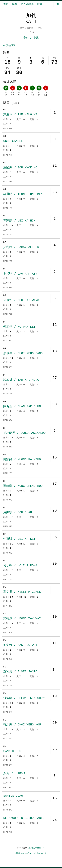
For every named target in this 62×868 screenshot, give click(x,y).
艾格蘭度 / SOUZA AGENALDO (24, 434)
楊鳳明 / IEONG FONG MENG (24, 195)
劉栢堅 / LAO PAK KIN (20, 274)
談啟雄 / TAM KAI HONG (21, 381)
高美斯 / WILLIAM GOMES (22, 593)
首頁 (6, 4)
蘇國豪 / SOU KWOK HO (20, 168)
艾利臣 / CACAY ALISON (21, 248)
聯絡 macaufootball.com (31, 854)
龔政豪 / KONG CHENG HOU (23, 487)
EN (57, 4)
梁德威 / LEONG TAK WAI (22, 619)
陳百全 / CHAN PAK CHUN (22, 407)
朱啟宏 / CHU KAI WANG (21, 301)
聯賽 (15, 4)
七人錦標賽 (27, 4)
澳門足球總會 (37, 848)
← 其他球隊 (9, 46)
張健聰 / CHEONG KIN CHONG (25, 699)
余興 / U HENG (14, 774)
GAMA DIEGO (12, 752)
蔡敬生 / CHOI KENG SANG (23, 354)
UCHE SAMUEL (13, 142)
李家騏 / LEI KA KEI (19, 540)
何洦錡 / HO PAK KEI (19, 327)
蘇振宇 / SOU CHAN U (19, 513)
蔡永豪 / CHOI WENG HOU (22, 725)
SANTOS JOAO (13, 796)
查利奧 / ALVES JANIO (20, 672)
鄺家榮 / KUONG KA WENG (22, 460)
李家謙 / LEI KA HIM (19, 221)
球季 (40, 4)
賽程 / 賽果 (31, 38)
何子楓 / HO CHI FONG (20, 566)
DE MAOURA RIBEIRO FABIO (24, 819)
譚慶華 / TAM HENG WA (20, 115)
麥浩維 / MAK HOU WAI (20, 646)
